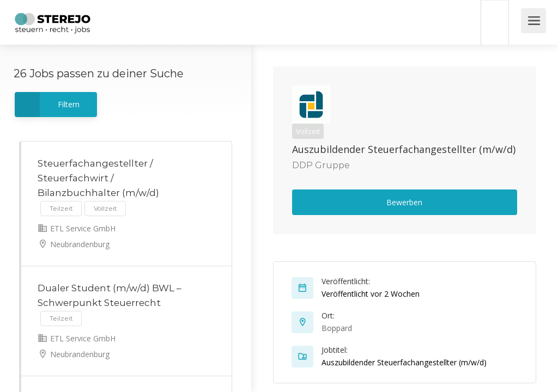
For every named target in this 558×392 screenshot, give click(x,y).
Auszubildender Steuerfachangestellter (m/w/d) (404, 149)
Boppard (337, 328)
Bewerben (404, 202)
